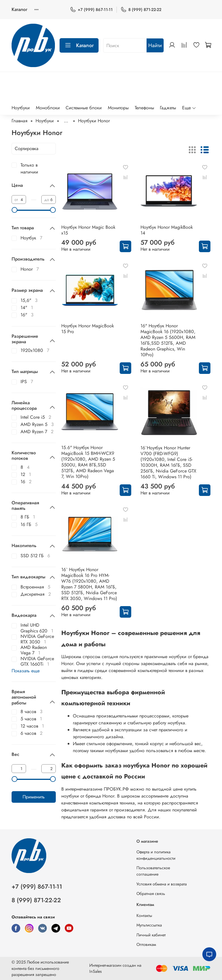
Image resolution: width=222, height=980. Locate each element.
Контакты (144, 916)
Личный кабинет (151, 935)
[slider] (14, 210)
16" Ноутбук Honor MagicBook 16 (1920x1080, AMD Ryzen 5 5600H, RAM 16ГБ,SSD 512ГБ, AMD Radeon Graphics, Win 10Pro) (168, 340)
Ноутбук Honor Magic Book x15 (88, 230)
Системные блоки (84, 108)
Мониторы (118, 108)
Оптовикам (146, 944)
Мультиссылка (149, 925)
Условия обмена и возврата (162, 884)
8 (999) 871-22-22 (141, 10)
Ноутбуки (21, 108)
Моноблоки (48, 108)
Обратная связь (151, 894)
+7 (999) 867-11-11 (91, 10)
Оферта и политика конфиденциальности (156, 855)
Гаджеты (168, 108)
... (66, 121)
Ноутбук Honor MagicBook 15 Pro (88, 329)
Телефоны (144, 108)
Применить (34, 797)
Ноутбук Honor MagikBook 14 (167, 230)
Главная (20, 121)
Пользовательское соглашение (153, 871)
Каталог (19, 9)
